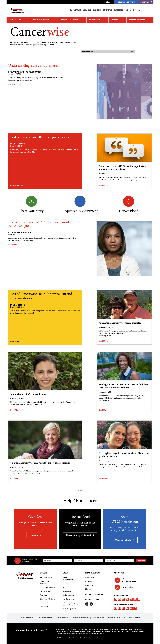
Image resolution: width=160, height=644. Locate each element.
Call (133, 580)
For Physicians (94, 20)
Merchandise (68, 599)
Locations (89, 581)
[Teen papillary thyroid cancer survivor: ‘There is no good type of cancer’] (124, 439)
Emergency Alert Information (81, 618)
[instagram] (127, 599)
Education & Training (137, 20)
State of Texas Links (98, 618)
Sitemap (88, 589)
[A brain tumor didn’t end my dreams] (45, 374)
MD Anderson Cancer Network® (116, 618)
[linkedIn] (131, 599)
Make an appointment (80, 535)
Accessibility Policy (92, 599)
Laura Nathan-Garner (21, 232)
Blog (64, 587)
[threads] (139, 599)
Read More (15, 84)
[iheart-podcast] (131, 608)
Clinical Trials (75, 10)
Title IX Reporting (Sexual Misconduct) (70, 604)
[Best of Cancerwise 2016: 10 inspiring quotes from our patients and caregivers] (124, 152)
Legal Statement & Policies (45, 618)
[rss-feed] (135, 608)
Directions (89, 585)
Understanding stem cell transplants (34, 66)
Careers (97, 10)
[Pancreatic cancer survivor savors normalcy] (124, 308)
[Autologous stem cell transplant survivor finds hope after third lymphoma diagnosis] (124, 371)
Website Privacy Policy (27, 618)
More (80, 491)
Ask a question (126, 588)
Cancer (40, 33)
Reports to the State (63, 618)
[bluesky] (135, 599)
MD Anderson (19, 144)
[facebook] (116, 599)
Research (114, 20)
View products (125, 540)
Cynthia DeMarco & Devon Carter (26, 72)
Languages (130, 10)
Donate (35, 535)
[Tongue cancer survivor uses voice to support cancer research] (45, 443)
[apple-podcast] (116, 608)
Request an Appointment (126, 2)
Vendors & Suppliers (134, 618)
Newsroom (67, 591)
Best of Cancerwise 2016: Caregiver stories (40, 137)
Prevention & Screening (41, 20)
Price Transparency (69, 609)
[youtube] (123, 599)
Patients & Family (15, 20)
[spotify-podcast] (119, 608)
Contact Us (107, 10)
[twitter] (119, 599)
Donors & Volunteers (69, 20)
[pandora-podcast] (127, 608)
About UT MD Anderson (69, 579)
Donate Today (146, 2)
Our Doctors (119, 10)
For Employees (68, 595)
